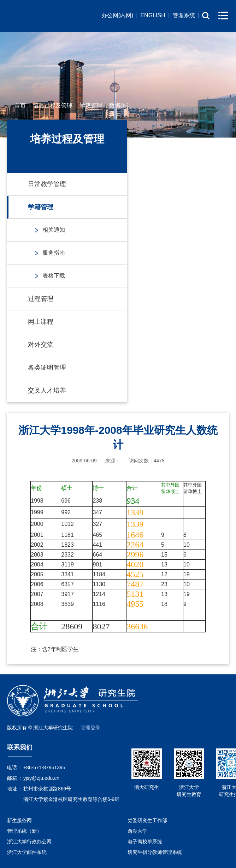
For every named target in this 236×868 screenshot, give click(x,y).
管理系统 (184, 15)
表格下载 (54, 276)
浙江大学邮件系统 (27, 852)
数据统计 (120, 106)
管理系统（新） (24, 831)
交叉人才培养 (47, 390)
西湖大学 (137, 831)
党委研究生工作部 (147, 820)
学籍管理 (91, 106)
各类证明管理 (47, 368)
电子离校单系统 (145, 842)
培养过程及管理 (53, 106)
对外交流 (41, 345)
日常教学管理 (47, 184)
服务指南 (54, 253)
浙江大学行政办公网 (29, 842)
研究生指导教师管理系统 (155, 852)
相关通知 (54, 230)
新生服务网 (19, 820)
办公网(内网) (117, 15)
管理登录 (90, 728)
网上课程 (41, 322)
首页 (20, 106)
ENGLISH (153, 15)
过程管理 (41, 299)
